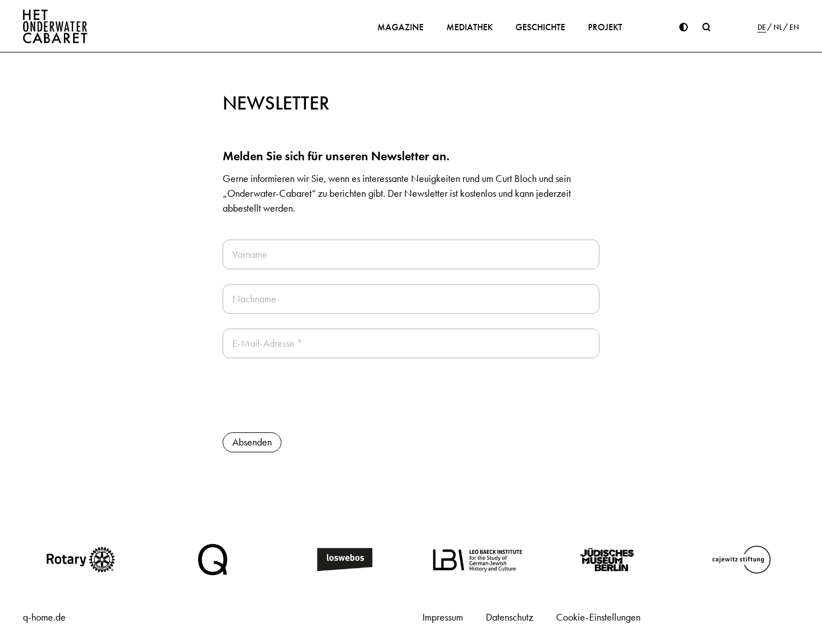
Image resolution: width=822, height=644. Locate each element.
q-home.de (44, 617)
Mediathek (470, 27)
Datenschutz (509, 617)
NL (778, 27)
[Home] (55, 26)
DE (762, 27)
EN (794, 27)
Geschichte (540, 27)
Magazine (400, 27)
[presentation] (309, 395)
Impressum (443, 617)
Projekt (605, 27)
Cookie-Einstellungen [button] (598, 617)
